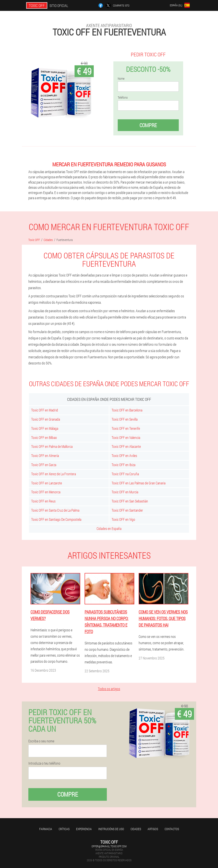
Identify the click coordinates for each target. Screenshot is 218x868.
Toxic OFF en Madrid (45, 410)
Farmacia (46, 829)
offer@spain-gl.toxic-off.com (109, 846)
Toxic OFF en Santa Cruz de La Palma (55, 510)
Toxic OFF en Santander (127, 510)
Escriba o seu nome (41, 741)
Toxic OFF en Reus (43, 501)
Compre (148, 125)
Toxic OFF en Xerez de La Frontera (54, 474)
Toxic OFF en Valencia (126, 437)
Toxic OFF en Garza (44, 465)
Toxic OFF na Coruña (125, 474)
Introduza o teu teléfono (44, 763)
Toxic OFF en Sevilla (125, 419)
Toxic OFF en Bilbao (44, 437)
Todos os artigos (109, 689)
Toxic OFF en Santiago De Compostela (56, 519)
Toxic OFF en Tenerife (126, 428)
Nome (121, 79)
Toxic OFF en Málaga (45, 428)
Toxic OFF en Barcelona (127, 410)
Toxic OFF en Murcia (125, 492)
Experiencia (84, 829)
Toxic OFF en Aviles (124, 456)
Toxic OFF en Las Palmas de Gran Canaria (139, 483)
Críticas (64, 829)
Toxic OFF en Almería (45, 456)
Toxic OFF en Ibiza (123, 465)
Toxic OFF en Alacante (126, 446)
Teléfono (123, 98)
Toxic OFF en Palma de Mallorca (52, 446)
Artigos (153, 829)
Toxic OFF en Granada (46, 419)
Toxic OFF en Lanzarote (47, 483)
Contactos (172, 829)
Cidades (136, 829)
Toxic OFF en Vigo (123, 519)
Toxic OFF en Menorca (46, 492)
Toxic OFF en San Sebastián (130, 501)
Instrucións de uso (111, 829)
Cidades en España (109, 528)
